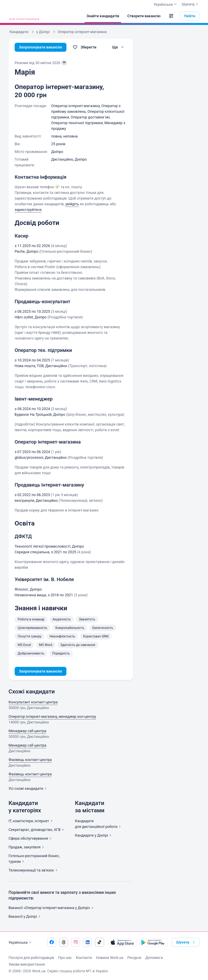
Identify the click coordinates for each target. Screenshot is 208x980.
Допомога (154, 958)
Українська (21, 942)
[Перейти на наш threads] (64, 942)
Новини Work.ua (110, 958)
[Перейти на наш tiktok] (100, 942)
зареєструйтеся (28, 210)
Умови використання (27, 964)
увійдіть (72, 204)
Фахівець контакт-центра (30, 760)
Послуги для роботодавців (31, 958)
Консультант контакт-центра (33, 702)
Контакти (84, 958)
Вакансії (25, 916)
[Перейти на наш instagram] (76, 942)
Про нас (65, 958)
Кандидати (94, 835)
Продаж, (27, 847)
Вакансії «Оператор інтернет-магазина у (52, 908)
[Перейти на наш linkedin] (88, 942)
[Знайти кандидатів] (103, 16)
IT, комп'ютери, (31, 821)
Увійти (190, 16)
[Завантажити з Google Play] (154, 942)
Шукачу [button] (186, 942)
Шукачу (191, 4)
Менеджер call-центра (27, 731)
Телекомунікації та (34, 870)
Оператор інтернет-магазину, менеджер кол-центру (52, 716)
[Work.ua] (24, 16)
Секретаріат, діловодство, (37, 830)
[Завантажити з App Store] (122, 942)
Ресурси (134, 958)
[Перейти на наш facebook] (52, 942)
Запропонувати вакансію (41, 47)
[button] (171, 16)
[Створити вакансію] (144, 16)
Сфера (31, 838)
